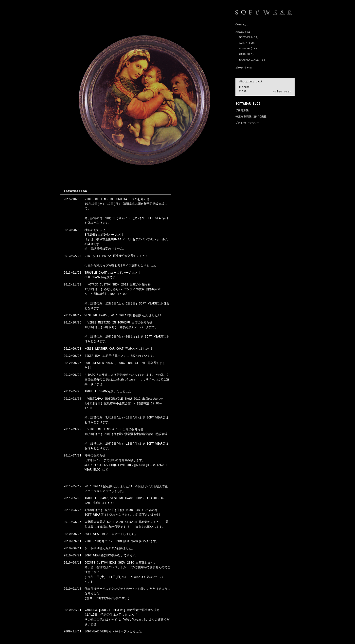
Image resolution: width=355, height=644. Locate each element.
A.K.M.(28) (247, 43)
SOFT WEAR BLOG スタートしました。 (111, 534)
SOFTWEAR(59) (249, 37)
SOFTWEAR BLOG (248, 104)
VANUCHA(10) (248, 49)
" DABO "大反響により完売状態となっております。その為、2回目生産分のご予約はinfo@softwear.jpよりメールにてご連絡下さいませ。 (127, 380)
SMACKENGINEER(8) (252, 60)
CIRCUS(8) (246, 54)
